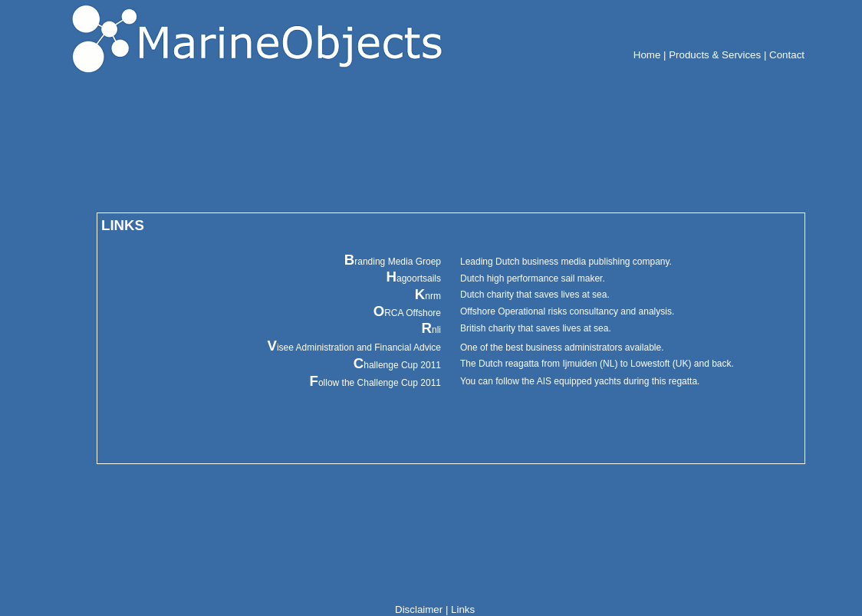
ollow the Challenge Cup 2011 (375, 383)
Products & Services (715, 55)
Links (463, 609)
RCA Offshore (407, 313)
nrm (428, 296)
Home (647, 55)
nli (432, 330)
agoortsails (413, 278)
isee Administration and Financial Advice (354, 348)
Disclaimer (419, 609)
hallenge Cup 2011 (397, 365)
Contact (787, 55)
